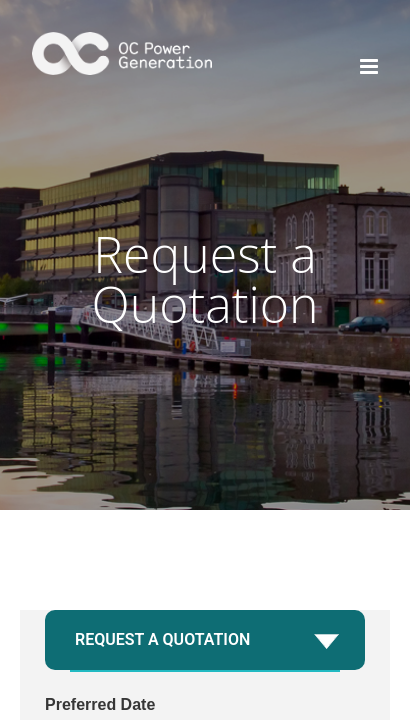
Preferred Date (100, 705)
